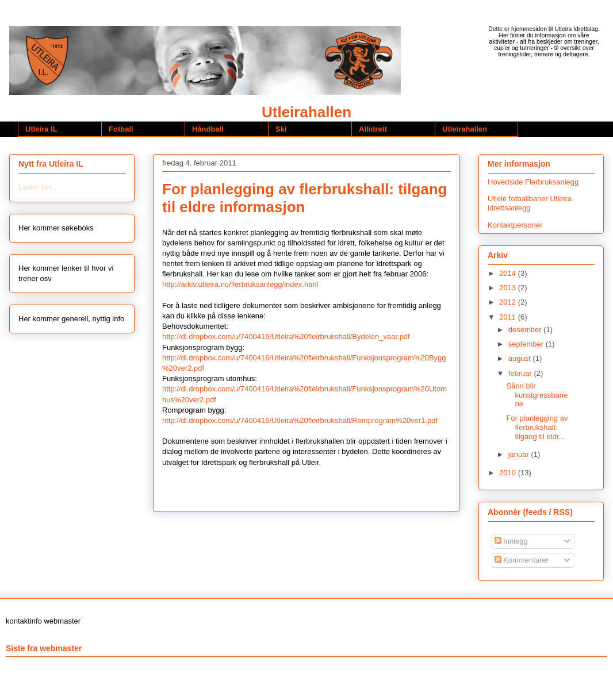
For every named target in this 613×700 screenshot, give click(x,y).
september (527, 344)
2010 (509, 473)
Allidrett (373, 129)
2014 (509, 273)
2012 (509, 302)
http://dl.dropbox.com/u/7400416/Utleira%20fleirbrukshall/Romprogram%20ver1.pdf (300, 420)
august (521, 358)
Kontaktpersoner (515, 225)
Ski (281, 129)
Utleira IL (41, 129)
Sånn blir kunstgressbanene (537, 395)
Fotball (121, 129)
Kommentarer (522, 560)
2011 (509, 317)
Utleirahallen (306, 112)
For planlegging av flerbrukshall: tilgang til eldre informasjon (305, 198)
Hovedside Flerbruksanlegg (533, 182)
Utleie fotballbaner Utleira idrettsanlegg (530, 203)
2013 (509, 288)
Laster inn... (38, 187)
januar (520, 454)
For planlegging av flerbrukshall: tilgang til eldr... (537, 427)
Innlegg (511, 541)
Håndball (208, 129)
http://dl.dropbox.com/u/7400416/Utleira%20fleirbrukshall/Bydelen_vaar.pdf (286, 336)
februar (521, 373)
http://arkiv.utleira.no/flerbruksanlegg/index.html (240, 284)
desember (526, 330)
